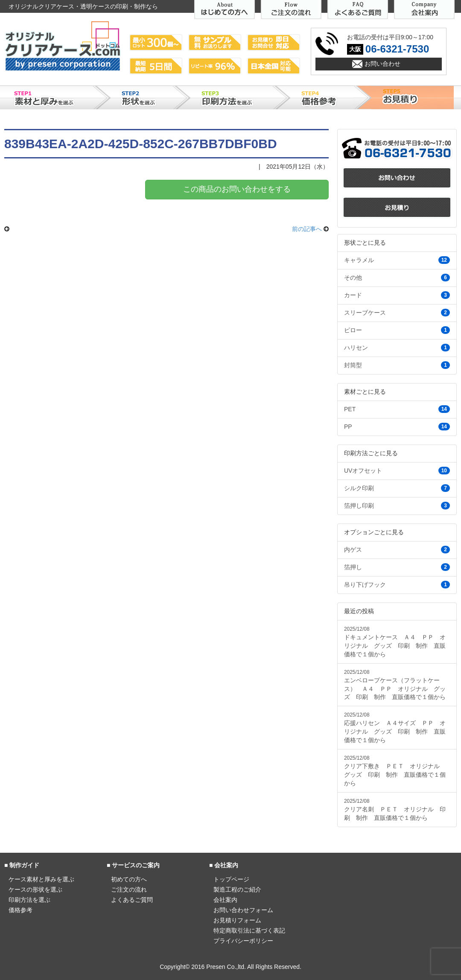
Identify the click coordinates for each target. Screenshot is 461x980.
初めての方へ (129, 879)
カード (397, 295)
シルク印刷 (397, 488)
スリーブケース (397, 313)
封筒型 (397, 365)
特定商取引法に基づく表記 (249, 930)
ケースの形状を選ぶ (35, 889)
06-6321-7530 (397, 49)
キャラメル (397, 260)
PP (397, 427)
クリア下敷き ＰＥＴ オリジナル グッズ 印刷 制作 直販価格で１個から (395, 771)
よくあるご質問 (132, 900)
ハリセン (397, 348)
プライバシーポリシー (243, 941)
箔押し (397, 567)
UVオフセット (397, 471)
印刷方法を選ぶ (29, 900)
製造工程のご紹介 (237, 889)
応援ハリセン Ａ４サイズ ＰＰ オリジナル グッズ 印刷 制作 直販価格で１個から (395, 728)
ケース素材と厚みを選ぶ (41, 879)
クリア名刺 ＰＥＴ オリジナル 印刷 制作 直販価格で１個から (395, 810)
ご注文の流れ (129, 889)
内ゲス (397, 550)
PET (397, 409)
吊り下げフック (397, 585)
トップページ (231, 879)
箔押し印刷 (397, 506)
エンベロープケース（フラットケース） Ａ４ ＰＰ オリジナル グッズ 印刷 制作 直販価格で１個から (395, 685)
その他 (397, 278)
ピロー (397, 330)
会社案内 (225, 900)
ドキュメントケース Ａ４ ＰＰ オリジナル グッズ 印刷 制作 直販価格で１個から (395, 642)
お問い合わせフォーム (243, 910)
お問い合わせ (382, 64)
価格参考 (20, 910)
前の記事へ (307, 229)
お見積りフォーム (237, 920)
